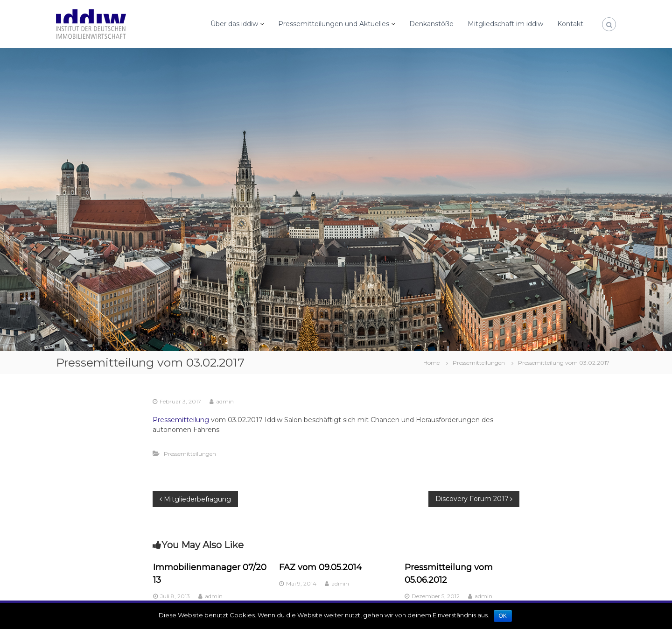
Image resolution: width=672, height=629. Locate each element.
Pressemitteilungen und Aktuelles (334, 24)
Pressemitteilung (181, 420)
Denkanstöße (431, 24)
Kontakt (570, 24)
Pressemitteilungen (479, 363)
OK (503, 616)
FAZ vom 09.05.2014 (320, 567)
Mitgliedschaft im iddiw (505, 24)
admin (225, 401)
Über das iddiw (234, 24)
